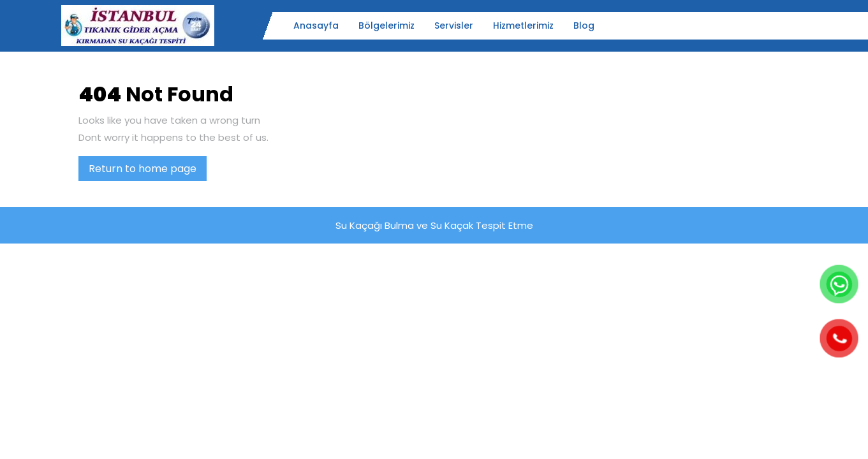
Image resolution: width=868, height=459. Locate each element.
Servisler (454, 25)
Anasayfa (316, 25)
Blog (584, 25)
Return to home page (148, 171)
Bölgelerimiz (386, 25)
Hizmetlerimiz (523, 25)
